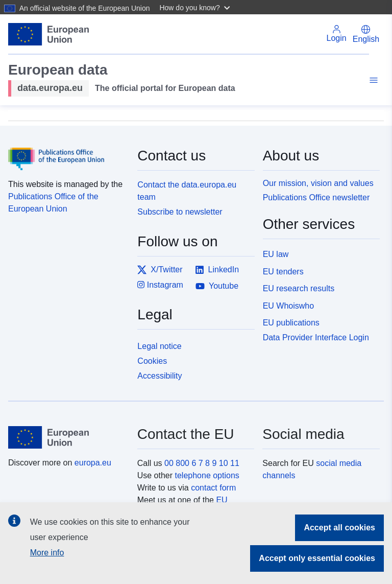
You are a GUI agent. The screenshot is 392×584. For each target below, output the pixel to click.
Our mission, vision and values (318, 183)
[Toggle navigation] (372, 82)
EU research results (299, 288)
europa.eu (93, 463)
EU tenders (283, 272)
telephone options (207, 475)
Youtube (217, 286)
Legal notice (159, 346)
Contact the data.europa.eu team (187, 191)
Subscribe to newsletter (180, 212)
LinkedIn (217, 270)
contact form (213, 488)
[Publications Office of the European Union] (67, 151)
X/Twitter (160, 270)
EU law (276, 254)
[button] (196, 7)
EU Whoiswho (288, 306)
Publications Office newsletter (316, 197)
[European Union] (67, 437)
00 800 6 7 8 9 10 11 (202, 463)
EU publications (291, 323)
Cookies (152, 361)
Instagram (160, 285)
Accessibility (160, 376)
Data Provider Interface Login (316, 337)
